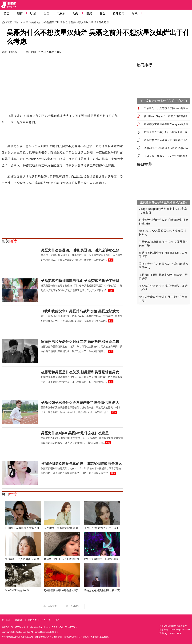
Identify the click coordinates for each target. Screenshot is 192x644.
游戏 (135, 14)
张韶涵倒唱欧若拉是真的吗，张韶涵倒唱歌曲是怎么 (81, 464)
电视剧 (61, 14)
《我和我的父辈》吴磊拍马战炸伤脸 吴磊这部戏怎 (80, 311)
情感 (89, 14)
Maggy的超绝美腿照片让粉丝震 (102, 590)
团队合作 (32, 620)
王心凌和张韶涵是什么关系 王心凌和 (163, 101)
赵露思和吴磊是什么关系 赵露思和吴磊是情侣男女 (80, 372)
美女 (102, 14)
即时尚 (13, 52)
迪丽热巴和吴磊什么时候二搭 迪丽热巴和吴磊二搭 (80, 342)
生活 (46, 14)
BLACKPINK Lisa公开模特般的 (62, 559)
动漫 (76, 14)
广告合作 (46, 620)
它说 (57, 620)
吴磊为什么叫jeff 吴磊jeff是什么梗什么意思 (75, 433)
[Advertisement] (55, 86)
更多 (111, 260)
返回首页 (52, 606)
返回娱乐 (75, 606)
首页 (7, 14)
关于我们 (6, 620)
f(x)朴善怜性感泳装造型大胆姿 (61, 590)
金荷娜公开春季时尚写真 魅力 (61, 528)
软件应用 (119, 14)
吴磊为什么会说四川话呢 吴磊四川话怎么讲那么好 (80, 250)
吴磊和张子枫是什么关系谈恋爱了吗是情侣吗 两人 (80, 403)
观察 (20, 14)
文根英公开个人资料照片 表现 (22, 559)
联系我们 (19, 620)
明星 (33, 14)
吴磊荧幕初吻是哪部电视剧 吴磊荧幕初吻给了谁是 (80, 281)
